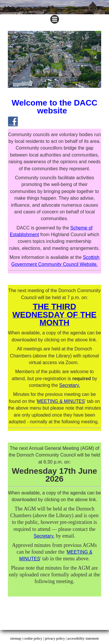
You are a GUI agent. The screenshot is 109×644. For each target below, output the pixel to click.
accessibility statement (83, 638)
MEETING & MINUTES (61, 401)
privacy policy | (56, 638)
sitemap (16, 638)
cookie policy (33, 638)
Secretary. (69, 385)
